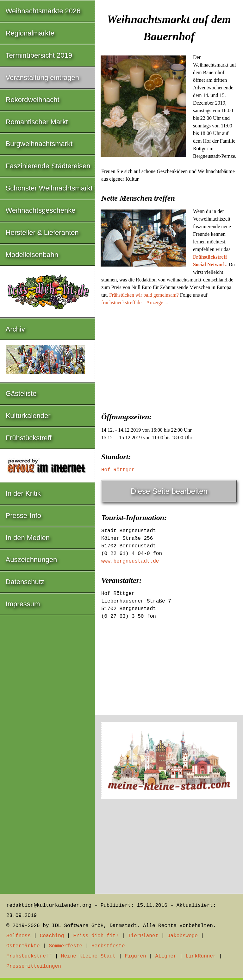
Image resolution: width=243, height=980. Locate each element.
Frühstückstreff (29, 438)
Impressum (23, 604)
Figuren (135, 956)
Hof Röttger (118, 470)
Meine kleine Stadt (88, 956)
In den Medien (28, 538)
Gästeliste (21, 393)
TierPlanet (143, 936)
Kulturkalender (28, 416)
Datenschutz (25, 582)
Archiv (15, 329)
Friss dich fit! (96, 936)
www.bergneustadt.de (130, 561)
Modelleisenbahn (32, 255)
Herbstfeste (108, 946)
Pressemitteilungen (34, 966)
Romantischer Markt (37, 122)
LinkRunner (201, 956)
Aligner (166, 956)
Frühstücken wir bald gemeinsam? (144, 295)
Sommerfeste (65, 946)
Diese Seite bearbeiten (169, 491)
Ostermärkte (23, 946)
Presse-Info (24, 516)
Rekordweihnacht (33, 100)
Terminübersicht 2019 (39, 55)
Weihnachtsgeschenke (41, 210)
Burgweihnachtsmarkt (39, 144)
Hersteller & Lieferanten (42, 232)
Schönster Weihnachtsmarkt (49, 188)
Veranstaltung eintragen (42, 77)
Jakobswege (183, 936)
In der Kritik (23, 493)
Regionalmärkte (30, 33)
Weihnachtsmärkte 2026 (43, 11)
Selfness (19, 936)
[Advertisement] (169, 357)
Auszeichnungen (31, 560)
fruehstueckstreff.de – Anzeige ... (135, 303)
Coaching (52, 936)
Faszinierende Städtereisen (48, 166)
